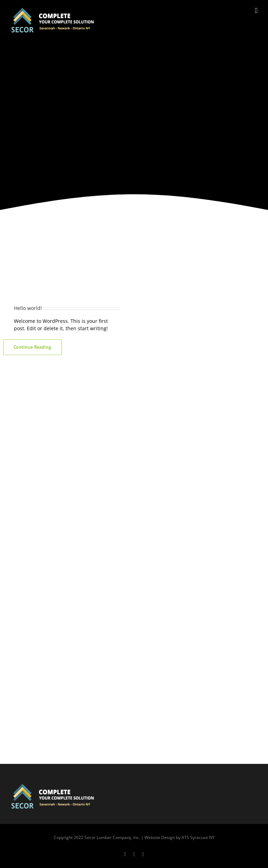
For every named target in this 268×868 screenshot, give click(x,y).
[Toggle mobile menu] (256, 11)
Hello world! (28, 308)
